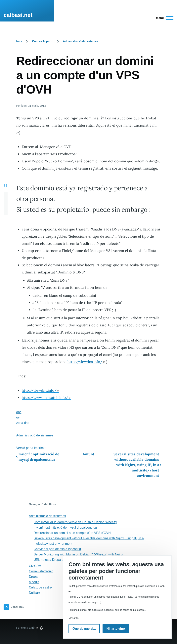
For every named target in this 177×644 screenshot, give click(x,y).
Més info (73, 618)
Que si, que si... (84, 629)
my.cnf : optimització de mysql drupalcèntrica (39, 457)
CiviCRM (35, 566)
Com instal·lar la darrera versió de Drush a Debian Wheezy (75, 522)
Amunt (88, 454)
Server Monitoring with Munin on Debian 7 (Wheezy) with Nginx (78, 554)
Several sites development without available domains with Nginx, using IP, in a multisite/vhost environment (136, 465)
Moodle (34, 582)
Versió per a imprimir (31, 448)
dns (19, 412)
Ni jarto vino (116, 629)
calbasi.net (18, 15)
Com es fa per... (42, 41)
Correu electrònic (41, 571)
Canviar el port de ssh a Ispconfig (57, 549)
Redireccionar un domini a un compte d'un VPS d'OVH (72, 533)
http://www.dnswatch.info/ (46, 398)
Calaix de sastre (40, 587)
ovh (19, 417)
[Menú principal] (164, 18)
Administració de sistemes (81, 41)
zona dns (23, 423)
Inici (19, 41)
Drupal (34, 577)
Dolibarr (34, 593)
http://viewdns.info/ (86, 362)
